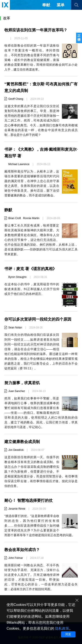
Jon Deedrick (16, 450)
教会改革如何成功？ (22, 550)
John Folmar (16, 558)
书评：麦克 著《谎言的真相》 (31, 269)
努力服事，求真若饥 (22, 383)
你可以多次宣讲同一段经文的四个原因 (38, 319)
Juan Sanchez (17, 391)
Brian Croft (15, 218)
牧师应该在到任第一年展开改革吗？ (36, 30)
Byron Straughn (17, 277)
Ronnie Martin (31, 218)
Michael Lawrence (19, 164)
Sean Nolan (15, 328)
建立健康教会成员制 (22, 442)
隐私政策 (62, 628)
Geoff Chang (16, 99)
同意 (68, 634)
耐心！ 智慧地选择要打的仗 (29, 500)
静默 (8, 210)
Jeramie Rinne (17, 509)
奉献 (46, 5)
